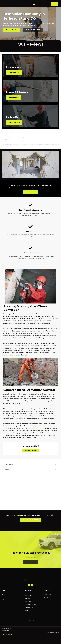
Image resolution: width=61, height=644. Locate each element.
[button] (34, 4)
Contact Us (46, 605)
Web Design (24, 636)
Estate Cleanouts (29, 625)
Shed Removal (29, 615)
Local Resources (10, 469)
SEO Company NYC (7, 642)
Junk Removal (29, 603)
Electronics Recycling (30, 612)
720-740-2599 (46, 602)
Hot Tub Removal (30, 618)
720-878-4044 (39, 433)
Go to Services (14, 100)
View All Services (29, 628)
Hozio (7, 638)
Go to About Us (15, 73)
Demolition (28, 606)
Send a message (15, 126)
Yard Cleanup (28, 609)
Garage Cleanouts (30, 621)
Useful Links (9, 474)
